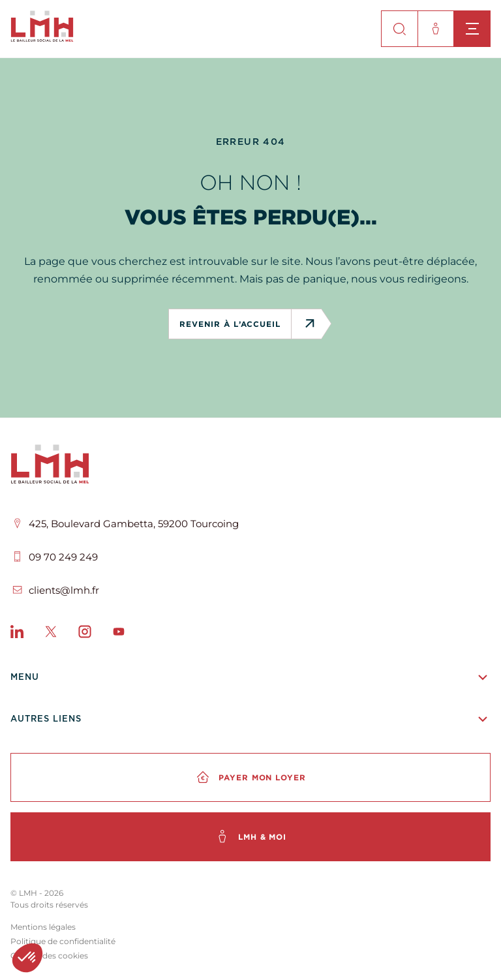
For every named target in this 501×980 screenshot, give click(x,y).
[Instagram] (85, 634)
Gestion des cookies (49, 956)
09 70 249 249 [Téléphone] (63, 557)
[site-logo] (42, 38)
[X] (51, 634)
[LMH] (250, 467)
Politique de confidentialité (63, 941)
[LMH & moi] (250, 837)
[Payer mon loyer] (250, 777)
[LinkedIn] (17, 634)
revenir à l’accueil (235, 324)
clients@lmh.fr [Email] (64, 590)
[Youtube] (119, 634)
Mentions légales (43, 927)
